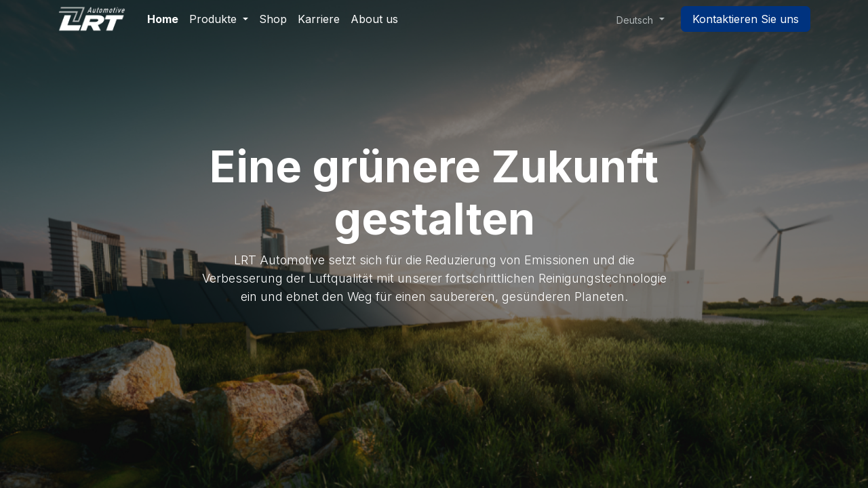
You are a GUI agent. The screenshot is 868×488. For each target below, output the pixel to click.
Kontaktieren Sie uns (746, 19)
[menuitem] (163, 19)
